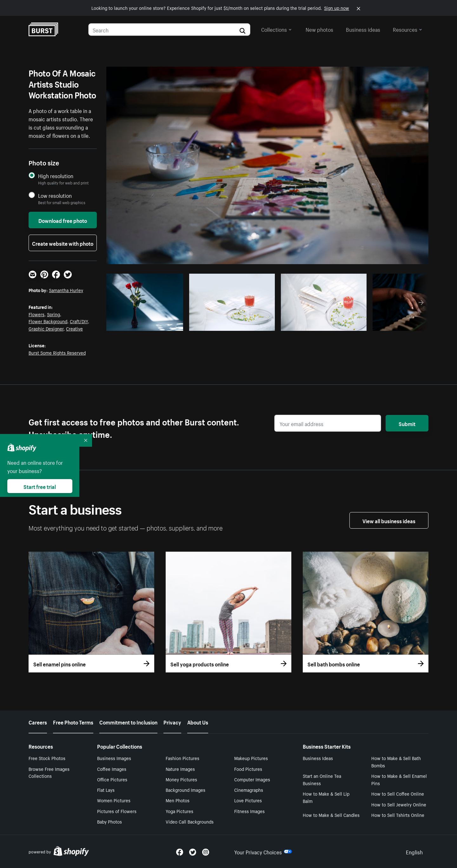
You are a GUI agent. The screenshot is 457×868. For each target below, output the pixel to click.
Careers (38, 722)
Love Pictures (248, 800)
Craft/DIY (79, 321)
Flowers (36, 314)
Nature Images (180, 769)
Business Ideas (318, 758)
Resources (407, 29)
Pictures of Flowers (117, 811)
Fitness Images (249, 811)
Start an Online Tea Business (322, 779)
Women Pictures (114, 800)
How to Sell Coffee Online (398, 793)
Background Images (185, 790)
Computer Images (252, 779)
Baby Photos (109, 821)
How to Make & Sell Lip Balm (326, 797)
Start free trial (40, 486)
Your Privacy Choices (263, 851)
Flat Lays (106, 790)
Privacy (172, 722)
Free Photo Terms (73, 722)
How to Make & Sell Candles (331, 815)
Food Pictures (248, 769)
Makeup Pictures (251, 758)
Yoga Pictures (179, 811)
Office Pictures (112, 779)
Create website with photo (63, 243)
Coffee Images (112, 769)
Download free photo (63, 220)
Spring (53, 314)
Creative (74, 328)
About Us (198, 722)
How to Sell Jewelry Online (399, 804)
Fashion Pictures (182, 758)
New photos (319, 29)
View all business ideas (389, 520)
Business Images (114, 758)
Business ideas (363, 29)
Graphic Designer (46, 328)
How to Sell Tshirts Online (398, 815)
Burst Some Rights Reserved (57, 352)
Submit (407, 423)
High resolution (56, 176)
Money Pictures (181, 779)
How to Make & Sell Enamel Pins (399, 779)
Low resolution (55, 195)
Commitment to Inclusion (128, 722)
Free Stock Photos (47, 758)
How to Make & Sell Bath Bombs (396, 761)
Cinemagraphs (249, 790)
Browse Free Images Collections (49, 772)
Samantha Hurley (66, 290)
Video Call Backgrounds (190, 821)
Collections (276, 29)
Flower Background (48, 321)
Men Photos (178, 800)
